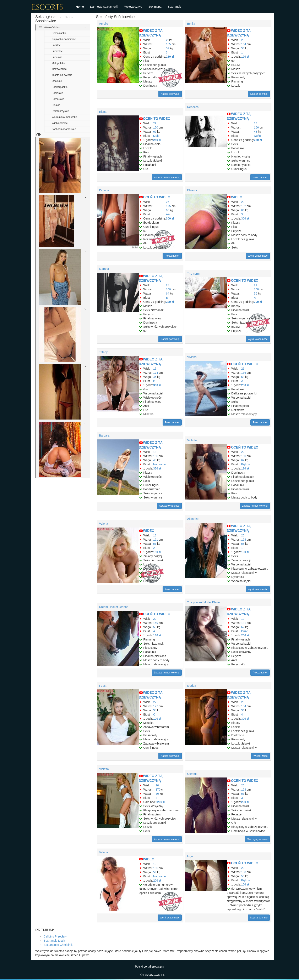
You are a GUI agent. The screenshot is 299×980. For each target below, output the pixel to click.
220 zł (170, 302)
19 (155, 369)
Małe (156, 136)
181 (244, 623)
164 (244, 44)
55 (243, 794)
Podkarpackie (60, 87)
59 (155, 872)
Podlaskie (57, 93)
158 (256, 289)
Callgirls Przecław (55, 936)
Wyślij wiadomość (258, 256)
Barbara (104, 435)
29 (155, 123)
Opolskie (57, 81)
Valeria (104, 524)
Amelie (104, 24)
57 (168, 48)
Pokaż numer (260, 177)
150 (156, 127)
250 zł (157, 140)
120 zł (245, 57)
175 (168, 206)
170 (158, 790)
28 (243, 40)
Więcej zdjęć (260, 756)
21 (256, 285)
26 (168, 40)
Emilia (191, 24)
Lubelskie (57, 51)
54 (155, 710)
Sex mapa (155, 7)
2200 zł (160, 802)
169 (156, 623)
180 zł (245, 468)
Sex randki (175, 7)
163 (244, 790)
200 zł (245, 802)
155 (168, 44)
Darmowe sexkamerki (104, 7)
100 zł (245, 552)
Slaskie (56, 105)
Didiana (104, 190)
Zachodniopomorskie (64, 129)
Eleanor (192, 190)
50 (157, 794)
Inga (190, 856)
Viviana (192, 357)
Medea (192, 686)
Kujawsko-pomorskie (64, 39)
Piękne (246, 464)
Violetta (192, 440)
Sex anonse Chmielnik (58, 945)
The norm (193, 274)
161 (156, 540)
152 (244, 206)
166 (256, 127)
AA (168, 214)
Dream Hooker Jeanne (114, 607)
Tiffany (103, 352)
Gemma (192, 774)
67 (155, 132)
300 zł (170, 218)
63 (168, 210)
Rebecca (193, 107)
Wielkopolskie (60, 123)
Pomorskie (58, 99)
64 (243, 210)
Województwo (133, 7)
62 (243, 460)
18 (256, 123)
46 (155, 377)
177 (156, 706)
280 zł (170, 57)
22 (243, 452)
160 (168, 289)
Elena (103, 112)
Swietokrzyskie (60, 111)
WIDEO (237, 197)
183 (244, 872)
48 (256, 132)
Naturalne (160, 464)
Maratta (104, 269)
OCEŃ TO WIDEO (157, 119)
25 (243, 535)
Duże (257, 136)
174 (156, 373)
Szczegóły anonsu (169, 506)
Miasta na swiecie (62, 75)
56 (256, 294)
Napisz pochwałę (170, 94)
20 (243, 202)
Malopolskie (59, 63)
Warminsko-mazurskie (65, 117)
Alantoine (193, 519)
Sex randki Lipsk (54, 941)
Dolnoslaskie (59, 33)
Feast (103, 686)
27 (155, 702)
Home (80, 7)
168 (244, 540)
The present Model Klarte (203, 602)
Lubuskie (57, 57)
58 (243, 48)
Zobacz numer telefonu (167, 177)
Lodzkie (56, 45)
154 (244, 706)
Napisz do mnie (259, 94)
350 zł (157, 468)
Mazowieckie (59, 69)
